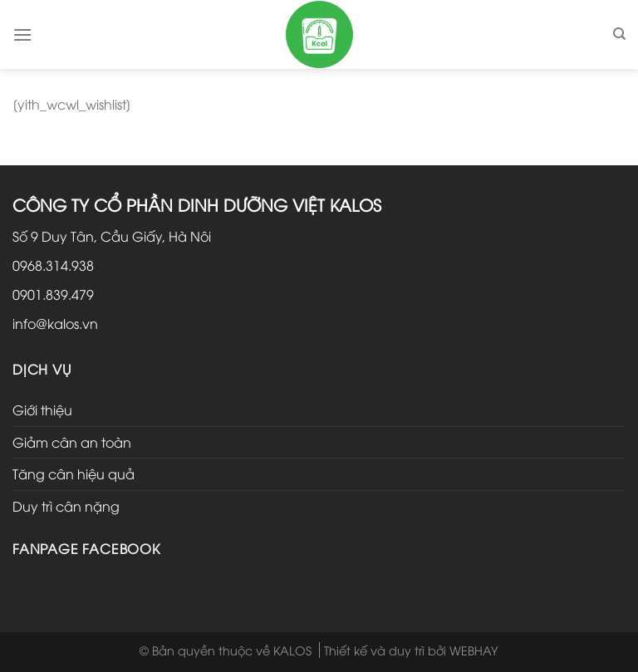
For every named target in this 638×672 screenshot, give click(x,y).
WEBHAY (474, 650)
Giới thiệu (42, 410)
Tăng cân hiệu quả (74, 473)
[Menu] (22, 34)
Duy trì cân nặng (66, 506)
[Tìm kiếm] (619, 34)
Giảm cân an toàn (72, 442)
